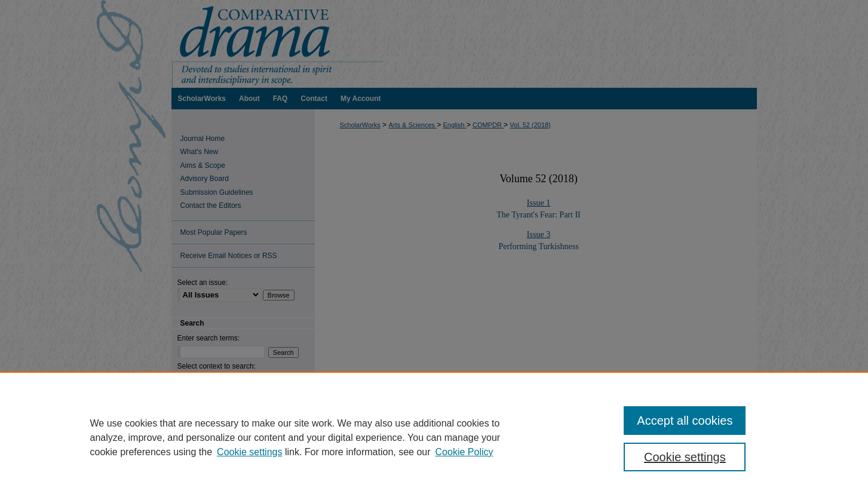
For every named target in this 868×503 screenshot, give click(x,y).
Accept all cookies (685, 421)
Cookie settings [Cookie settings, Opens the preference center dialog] (685, 457)
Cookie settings (249, 452)
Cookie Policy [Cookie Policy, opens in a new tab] (464, 452)
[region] (434, 437)
